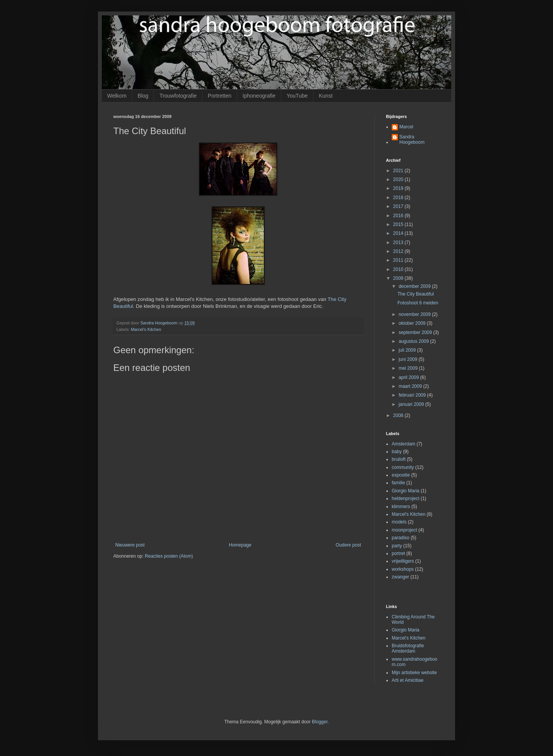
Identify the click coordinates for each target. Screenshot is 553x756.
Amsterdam (403, 444)
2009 (399, 278)
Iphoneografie (259, 96)
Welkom (117, 96)
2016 (399, 216)
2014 (399, 233)
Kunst (326, 96)
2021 (399, 171)
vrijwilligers (403, 561)
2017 (399, 206)
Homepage (240, 545)
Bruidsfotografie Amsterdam (408, 648)
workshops (403, 569)
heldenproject (406, 498)
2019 (399, 188)
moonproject (404, 530)
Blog (143, 96)
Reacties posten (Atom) (169, 556)
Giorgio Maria (406, 491)
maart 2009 (411, 386)
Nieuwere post (130, 545)
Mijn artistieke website (414, 673)
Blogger (320, 722)
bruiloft (399, 459)
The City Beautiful (416, 294)
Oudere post (348, 545)
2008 (399, 415)
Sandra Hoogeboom (412, 140)
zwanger (400, 577)
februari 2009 (413, 395)
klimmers (401, 507)
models (399, 522)
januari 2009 (412, 404)
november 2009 (415, 314)
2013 (399, 243)
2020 (399, 179)
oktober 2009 (413, 323)
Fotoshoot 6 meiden (418, 303)
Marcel (406, 127)
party (397, 546)
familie (398, 483)
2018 (399, 198)
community (403, 467)
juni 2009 (409, 359)
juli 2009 (408, 350)
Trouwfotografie (178, 96)
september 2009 (416, 332)
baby (397, 452)
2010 (399, 269)
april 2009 (409, 377)
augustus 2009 (414, 341)
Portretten (219, 96)
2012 (399, 251)
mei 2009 (409, 368)
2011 (399, 260)
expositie (401, 475)
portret (398, 553)
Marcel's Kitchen (146, 329)
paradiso (401, 538)
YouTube (297, 96)
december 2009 (415, 286)
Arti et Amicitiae (408, 680)
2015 (399, 224)
